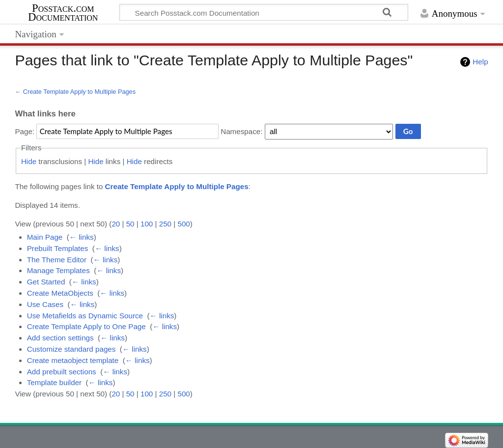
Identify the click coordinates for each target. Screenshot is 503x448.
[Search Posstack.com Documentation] (264, 12)
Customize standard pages (71, 349)
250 (165, 224)
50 (130, 224)
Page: (25, 131)
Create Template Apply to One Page (86, 326)
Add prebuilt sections (62, 372)
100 (147, 224)
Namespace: (241, 131)
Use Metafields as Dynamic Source (85, 316)
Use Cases (45, 304)
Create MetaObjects (60, 293)
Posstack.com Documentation (63, 13)
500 (183, 224)
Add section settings (60, 338)
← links (82, 237)
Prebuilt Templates (58, 248)
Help (480, 62)
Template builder (54, 382)
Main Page (45, 237)
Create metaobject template (73, 360)
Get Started (46, 282)
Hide (29, 161)
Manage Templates (58, 270)
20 (116, 224)
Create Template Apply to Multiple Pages (79, 92)
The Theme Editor (57, 260)
